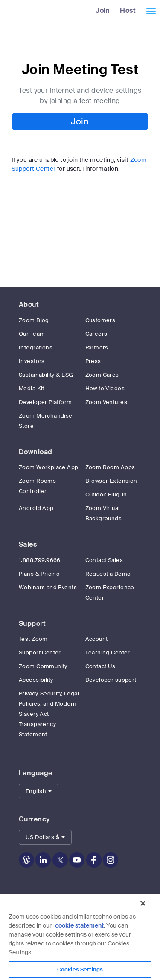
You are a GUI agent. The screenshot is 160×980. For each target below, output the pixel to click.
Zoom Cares (102, 375)
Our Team (32, 334)
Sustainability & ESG (46, 375)
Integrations (36, 347)
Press (93, 361)
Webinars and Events (48, 587)
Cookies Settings (80, 970)
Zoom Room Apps (110, 467)
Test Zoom (33, 639)
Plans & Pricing (39, 574)
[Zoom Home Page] (3, 11)
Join (103, 10)
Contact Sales (104, 560)
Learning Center (108, 653)
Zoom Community (43, 666)
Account (97, 639)
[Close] (143, 903)
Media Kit (32, 388)
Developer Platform (45, 402)
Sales (28, 544)
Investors (32, 361)
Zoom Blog (34, 320)
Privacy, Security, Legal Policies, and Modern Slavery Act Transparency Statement (49, 714)
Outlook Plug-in (106, 494)
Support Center (40, 653)
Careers (96, 334)
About (29, 304)
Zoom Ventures (106, 402)
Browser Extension (111, 481)
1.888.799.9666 (40, 560)
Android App (36, 508)
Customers (100, 320)
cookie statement (79, 925)
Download (35, 452)
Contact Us (100, 666)
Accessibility (36, 680)
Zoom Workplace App (49, 467)
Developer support (111, 680)
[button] (39, 791)
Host (128, 10)
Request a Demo (108, 574)
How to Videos (105, 388)
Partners (97, 347)
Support (32, 624)
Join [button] (80, 121)
